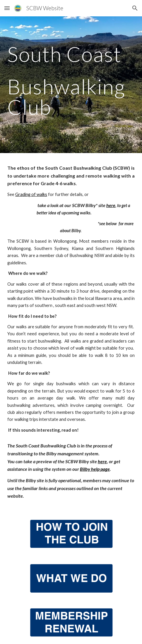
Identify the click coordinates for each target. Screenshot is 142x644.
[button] (7, 8)
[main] (71, 81)
